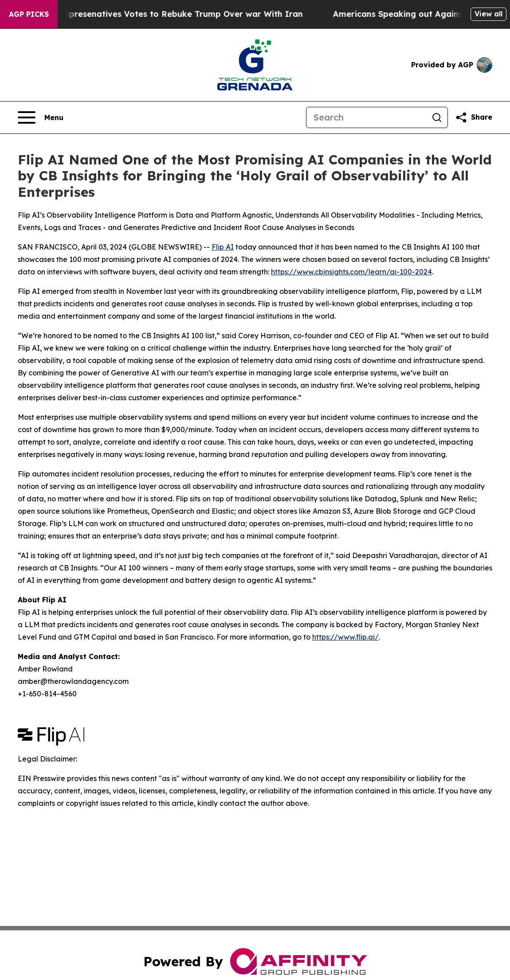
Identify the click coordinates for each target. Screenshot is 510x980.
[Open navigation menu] (41, 117)
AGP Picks (29, 14)
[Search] (366, 117)
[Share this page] (474, 117)
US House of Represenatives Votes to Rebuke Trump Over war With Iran (165, 14)
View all (488, 14)
